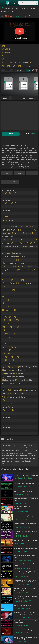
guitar (5, 98)
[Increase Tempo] (12, 70)
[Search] (36, 3)
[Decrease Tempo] (3, 70)
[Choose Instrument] (10, 98)
